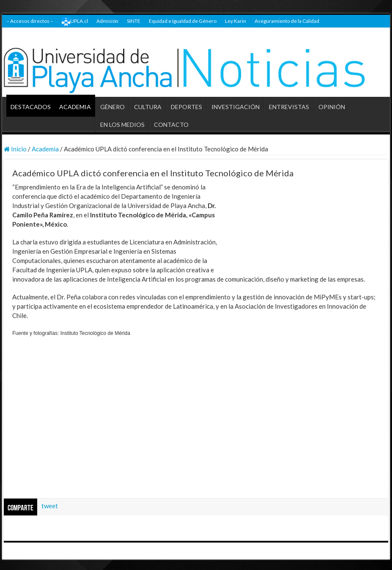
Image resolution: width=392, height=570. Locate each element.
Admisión (107, 21)
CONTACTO (171, 125)
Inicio (15, 149)
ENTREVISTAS (289, 107)
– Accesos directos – (30, 21)
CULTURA (148, 107)
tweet (50, 506)
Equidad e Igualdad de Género (183, 21)
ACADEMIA (75, 107)
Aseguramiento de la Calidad (287, 21)
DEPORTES (186, 107)
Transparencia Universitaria (38, 34)
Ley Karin (236, 21)
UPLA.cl (75, 22)
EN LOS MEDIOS (122, 125)
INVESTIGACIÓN (236, 107)
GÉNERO (112, 107)
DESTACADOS (31, 107)
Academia (45, 149)
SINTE (134, 21)
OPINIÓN (332, 107)
